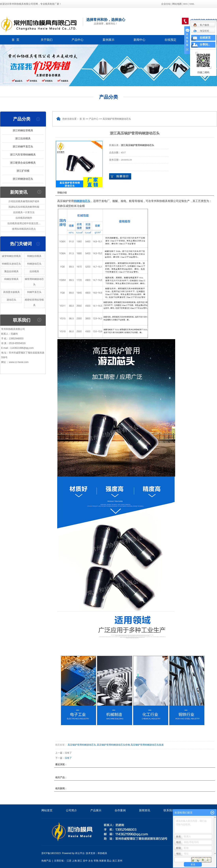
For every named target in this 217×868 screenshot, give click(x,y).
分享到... (205, 45)
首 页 (15, 40)
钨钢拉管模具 (11, 279)
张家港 (103, 861)
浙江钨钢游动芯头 (23, 179)
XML (192, 4)
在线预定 (170, 40)
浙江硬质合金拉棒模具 (23, 163)
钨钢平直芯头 (34, 292)
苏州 (120, 861)
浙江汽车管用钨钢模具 (23, 155)
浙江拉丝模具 (23, 138)
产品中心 (78, 40)
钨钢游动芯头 (34, 264)
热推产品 (46, 861)
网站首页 (47, 810)
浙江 (80, 861)
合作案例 (120, 810)
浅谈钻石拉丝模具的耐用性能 (24, 207)
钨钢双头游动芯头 (11, 264)
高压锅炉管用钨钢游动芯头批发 (147, 745)
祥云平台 (80, 853)
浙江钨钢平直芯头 (23, 147)
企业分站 (166, 4)
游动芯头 (11, 300)
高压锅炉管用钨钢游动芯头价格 (113, 745)
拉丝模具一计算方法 (24, 212)
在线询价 (120, 176)
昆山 (109, 861)
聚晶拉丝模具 (11, 271)
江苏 (69, 861)
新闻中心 (139, 40)
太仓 (91, 861)
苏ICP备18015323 (51, 853)
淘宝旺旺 (201, 31)
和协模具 (102, 853)
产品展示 (96, 810)
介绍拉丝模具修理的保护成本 (24, 201)
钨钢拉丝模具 (34, 256)
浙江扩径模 (23, 171)
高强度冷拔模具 (11, 292)
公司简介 (71, 810)
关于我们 (47, 40)
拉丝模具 (34, 271)
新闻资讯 (145, 810)
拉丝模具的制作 (24, 218)
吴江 (115, 861)
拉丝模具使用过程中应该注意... (24, 223)
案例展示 (108, 40)
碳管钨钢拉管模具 (11, 256)
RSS (186, 4)
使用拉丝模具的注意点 (24, 229)
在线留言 (205, 38)
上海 (74, 861)
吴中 (85, 861)
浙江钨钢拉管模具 (23, 130)
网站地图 (177, 4)
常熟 (96, 861)
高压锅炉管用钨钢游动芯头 (117, 119)
